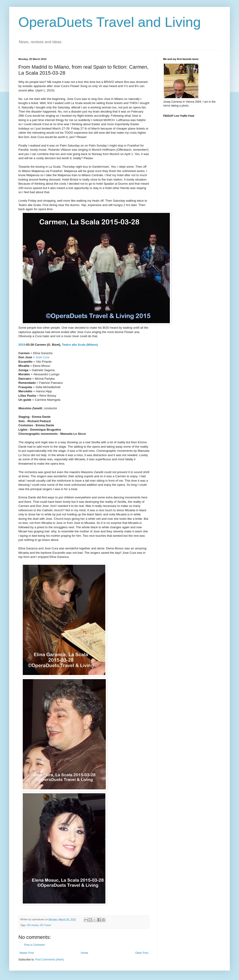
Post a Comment (34, 945)
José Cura (42, 357)
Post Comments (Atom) (50, 960)
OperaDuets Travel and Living (110, 22)
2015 (22, 345)
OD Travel (45, 925)
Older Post (142, 953)
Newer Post (27, 953)
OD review (33, 925)
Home (85, 953)
